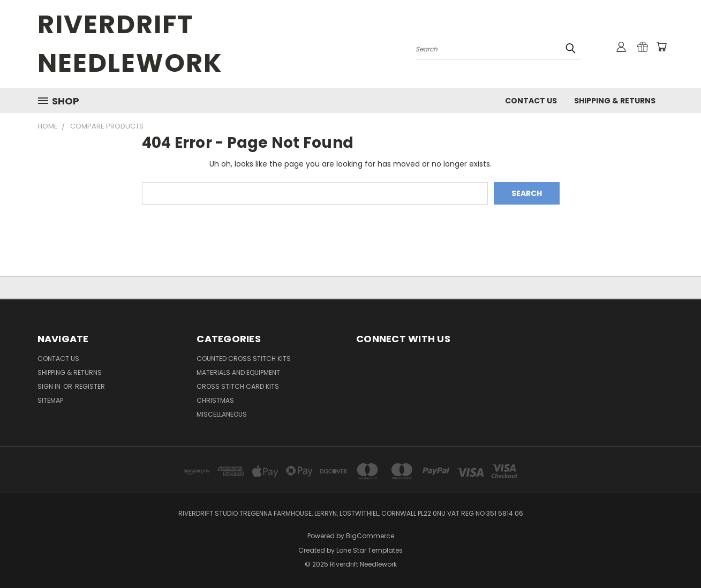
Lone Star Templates (370, 550)
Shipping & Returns (615, 101)
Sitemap (50, 400)
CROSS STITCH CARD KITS (238, 386)
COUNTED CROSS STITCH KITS (244, 359)
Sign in (50, 386)
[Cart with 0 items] (661, 47)
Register (90, 386)
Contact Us (531, 101)
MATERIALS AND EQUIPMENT (238, 372)
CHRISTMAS (215, 400)
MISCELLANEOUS (222, 414)
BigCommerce (370, 536)
